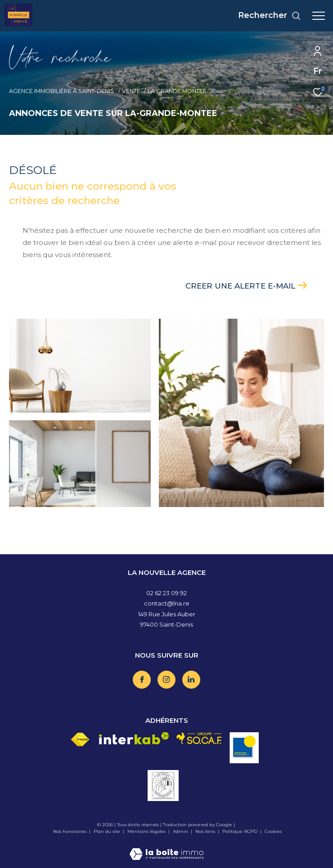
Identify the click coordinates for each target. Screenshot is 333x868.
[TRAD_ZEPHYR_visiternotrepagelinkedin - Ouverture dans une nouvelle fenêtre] (191, 680)
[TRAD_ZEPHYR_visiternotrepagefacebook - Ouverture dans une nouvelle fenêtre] (142, 680)
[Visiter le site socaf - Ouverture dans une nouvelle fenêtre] (199, 738)
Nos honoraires (70, 831)
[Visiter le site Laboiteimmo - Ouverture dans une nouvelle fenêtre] (166, 848)
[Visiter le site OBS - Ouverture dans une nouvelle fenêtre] (244, 748)
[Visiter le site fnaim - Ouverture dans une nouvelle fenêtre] (80, 740)
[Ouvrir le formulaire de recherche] (270, 16)
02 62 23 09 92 (166, 593)
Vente (131, 91)
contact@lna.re (167, 603)
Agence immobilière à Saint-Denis (62, 91)
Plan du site (108, 831)
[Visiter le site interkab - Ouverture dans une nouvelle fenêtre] (134, 738)
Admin (181, 831)
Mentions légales (147, 831)
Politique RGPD (240, 831)
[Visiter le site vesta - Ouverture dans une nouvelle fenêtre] (163, 786)
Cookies (273, 832)
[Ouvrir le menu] (319, 16)
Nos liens (206, 831)
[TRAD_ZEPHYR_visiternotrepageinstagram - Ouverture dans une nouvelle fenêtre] (166, 680)
